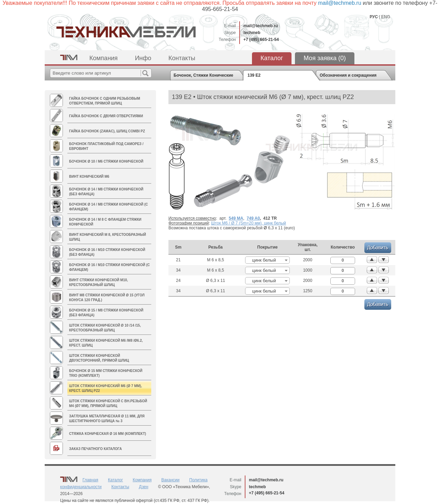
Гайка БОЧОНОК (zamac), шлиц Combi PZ (107, 131)
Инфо (143, 58)
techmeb (252, 33)
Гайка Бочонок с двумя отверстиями (106, 116)
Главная (90, 480)
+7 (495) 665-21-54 (261, 40)
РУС (374, 17)
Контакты (182, 58)
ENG (386, 17)
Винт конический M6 (89, 177)
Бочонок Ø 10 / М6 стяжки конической (106, 161)
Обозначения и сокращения (348, 75)
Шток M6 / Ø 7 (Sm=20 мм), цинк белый (249, 223)
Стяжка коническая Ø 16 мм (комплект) (108, 434)
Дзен (144, 487)
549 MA (236, 218)
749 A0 (253, 218)
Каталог (272, 58)
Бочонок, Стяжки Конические (203, 75)
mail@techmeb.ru (261, 26)
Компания (103, 58)
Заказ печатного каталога (95, 449)
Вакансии (170, 480)
